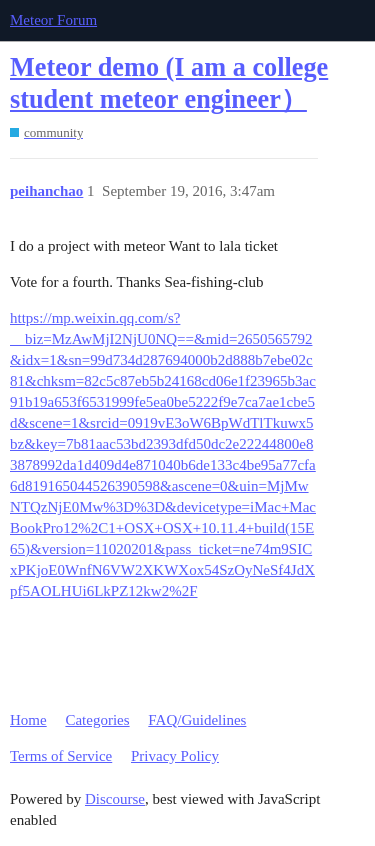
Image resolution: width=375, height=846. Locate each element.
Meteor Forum (53, 20)
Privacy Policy (175, 756)
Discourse (115, 799)
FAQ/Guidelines (197, 720)
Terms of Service (61, 756)
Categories (97, 720)
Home (28, 720)
